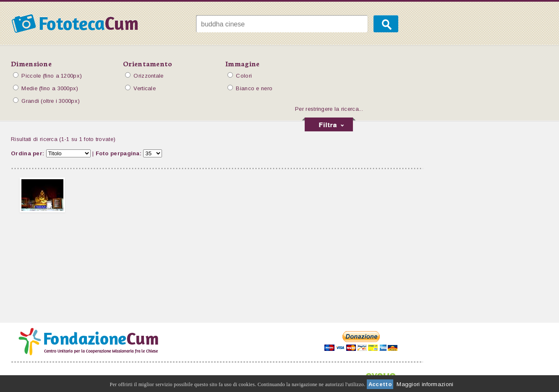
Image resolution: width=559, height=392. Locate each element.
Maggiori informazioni (425, 384)
